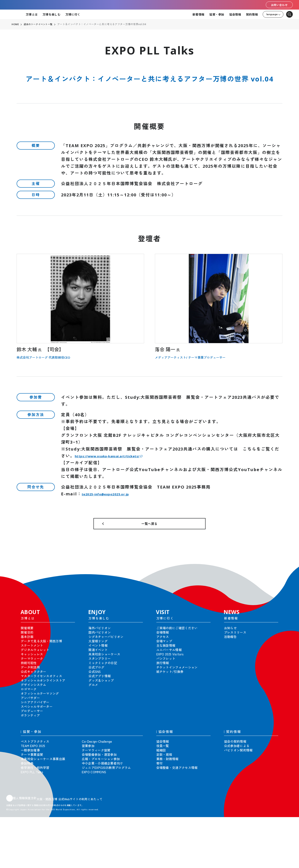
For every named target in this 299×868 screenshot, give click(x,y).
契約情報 (252, 14)
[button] (287, 574)
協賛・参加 (217, 14)
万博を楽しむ (51, 14)
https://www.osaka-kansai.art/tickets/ (124, 456)
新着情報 (198, 14)
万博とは (32, 14)
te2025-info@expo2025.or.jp (116, 494)
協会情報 (235, 14)
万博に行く (73, 14)
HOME (15, 24)
